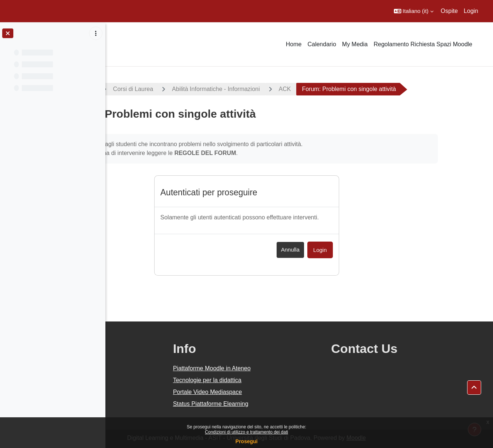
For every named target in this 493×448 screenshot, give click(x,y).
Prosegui (247, 441)
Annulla (343, 250)
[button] (414, 11)
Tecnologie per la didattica (278, 380)
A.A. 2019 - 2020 (142, 89)
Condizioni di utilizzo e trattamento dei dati (246, 432)
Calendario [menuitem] (322, 44)
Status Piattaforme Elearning (281, 404)
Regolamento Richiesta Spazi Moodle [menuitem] (423, 44)
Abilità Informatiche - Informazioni (286, 89)
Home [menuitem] (294, 44)
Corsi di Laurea (203, 89)
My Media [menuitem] (355, 44)
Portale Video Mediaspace (278, 392)
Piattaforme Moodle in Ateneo (282, 368)
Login (471, 11)
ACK (354, 89)
